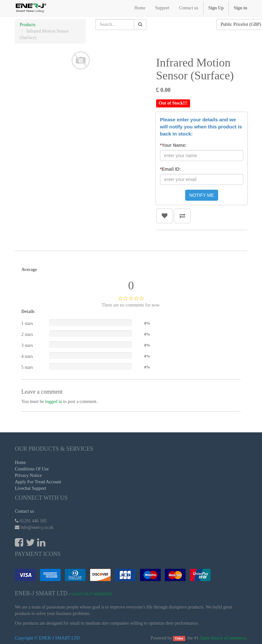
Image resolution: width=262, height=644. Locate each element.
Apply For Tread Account (38, 482)
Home (20, 463)
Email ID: (171, 169)
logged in (54, 402)
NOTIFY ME (202, 195)
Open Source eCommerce (223, 638)
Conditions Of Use (32, 469)
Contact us (25, 511)
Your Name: (173, 145)
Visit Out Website (92, 594)
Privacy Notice (28, 475)
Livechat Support (30, 488)
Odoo (179, 638)
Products (28, 25)
